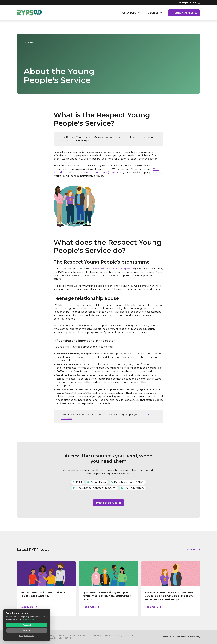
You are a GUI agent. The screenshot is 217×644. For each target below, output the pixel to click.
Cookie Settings (180, 637)
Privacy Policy (194, 637)
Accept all (27, 625)
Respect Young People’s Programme (113, 269)
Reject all (27, 630)
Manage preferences (27, 636)
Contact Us (166, 637)
